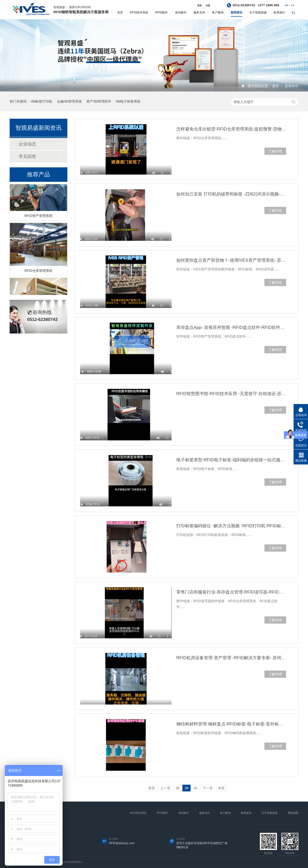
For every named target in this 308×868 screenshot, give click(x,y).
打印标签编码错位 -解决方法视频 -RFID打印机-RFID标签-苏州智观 (231, 526)
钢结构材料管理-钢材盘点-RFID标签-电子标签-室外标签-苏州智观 (231, 724)
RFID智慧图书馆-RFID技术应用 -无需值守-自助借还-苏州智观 (231, 394)
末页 (221, 788)
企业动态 (27, 144)
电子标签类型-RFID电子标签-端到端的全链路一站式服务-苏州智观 (231, 460)
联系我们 (279, 13)
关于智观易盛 (258, 13)
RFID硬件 (162, 13)
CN (286, 5)
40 (196, 788)
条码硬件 (181, 13)
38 (178, 788)
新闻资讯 (237, 13)
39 (186, 788)
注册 (208, 6)
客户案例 (218, 13)
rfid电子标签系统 (128, 101)
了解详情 (275, 151)
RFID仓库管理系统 (39, 271)
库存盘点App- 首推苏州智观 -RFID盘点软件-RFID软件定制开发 (231, 327)
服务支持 (199, 13)
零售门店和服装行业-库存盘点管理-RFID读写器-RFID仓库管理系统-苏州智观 (231, 592)
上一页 (165, 788)
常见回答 (27, 157)
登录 (199, 6)
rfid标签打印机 (42, 101)
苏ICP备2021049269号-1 (68, 862)
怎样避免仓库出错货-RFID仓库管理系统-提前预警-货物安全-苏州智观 (231, 129)
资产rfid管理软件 (99, 101)
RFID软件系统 (139, 13)
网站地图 (293, 813)
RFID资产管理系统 (39, 216)
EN (293, 5)
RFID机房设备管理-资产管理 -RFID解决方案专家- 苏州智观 (231, 658)
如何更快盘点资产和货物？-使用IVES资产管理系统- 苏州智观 (231, 260)
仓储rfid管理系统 (69, 101)
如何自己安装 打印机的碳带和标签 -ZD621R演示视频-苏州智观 (231, 194)
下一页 (208, 788)
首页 (120, 13)
